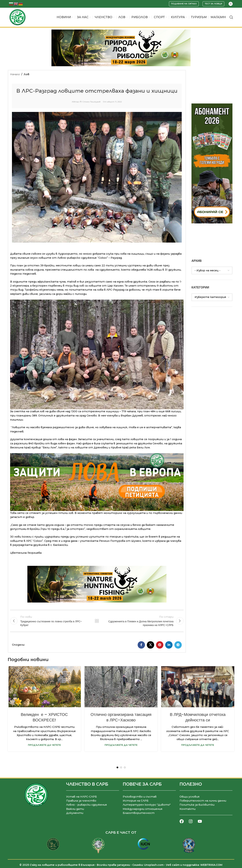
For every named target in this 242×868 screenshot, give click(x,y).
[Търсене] (231, 17)
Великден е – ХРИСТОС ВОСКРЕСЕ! (44, 717)
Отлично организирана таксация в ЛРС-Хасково (121, 717)
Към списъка (97, 621)
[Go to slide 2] (121, 767)
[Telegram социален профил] (178, 645)
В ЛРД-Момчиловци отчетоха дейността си (198, 717)
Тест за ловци (213, 4)
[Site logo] (17, 17)
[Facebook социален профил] (141, 645)
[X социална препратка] (150, 645)
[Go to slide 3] (125, 767)
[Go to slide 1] (117, 767)
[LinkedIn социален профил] (169, 645)
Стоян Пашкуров (91, 102)
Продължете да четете (44, 745)
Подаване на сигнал (184, 4)
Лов (26, 74)
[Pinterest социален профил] (160, 645)
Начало (15, 74)
